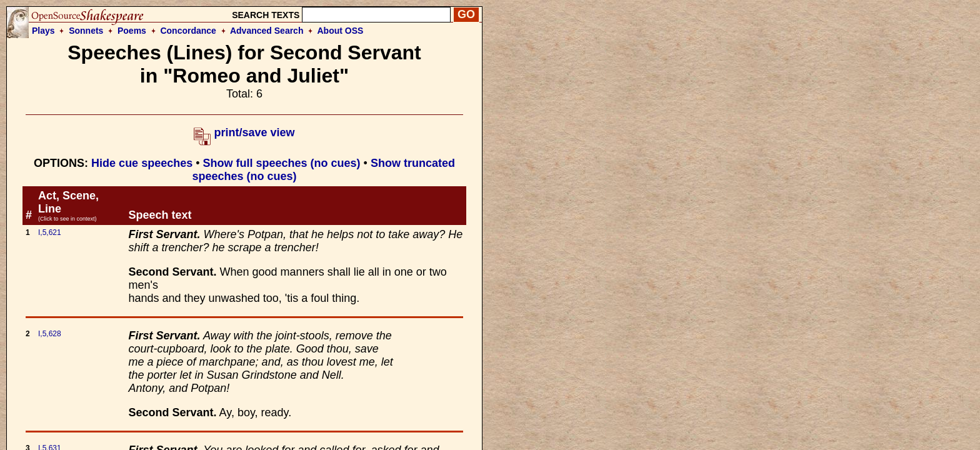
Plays (43, 31)
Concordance (188, 31)
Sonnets (86, 31)
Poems (132, 31)
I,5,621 (50, 232)
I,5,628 (50, 334)
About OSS (341, 31)
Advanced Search (267, 31)
